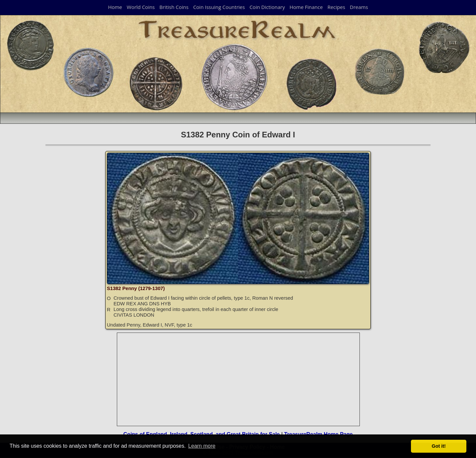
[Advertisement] (239, 379)
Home (115, 7)
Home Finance (306, 7)
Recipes (336, 7)
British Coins (174, 7)
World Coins (141, 7)
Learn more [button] (202, 446)
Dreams (359, 7)
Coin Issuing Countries (219, 7)
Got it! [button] (439, 446)
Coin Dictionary (267, 7)
